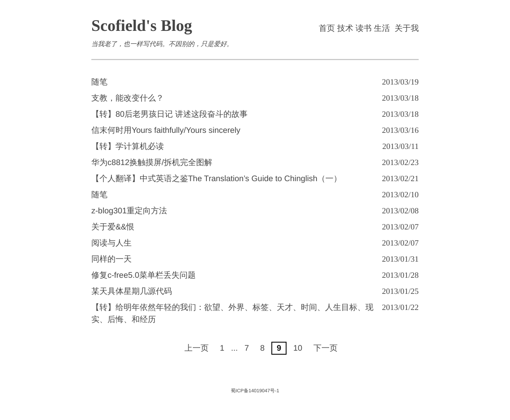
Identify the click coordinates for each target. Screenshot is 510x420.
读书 (364, 28)
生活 (382, 28)
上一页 (197, 348)
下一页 (326, 348)
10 (298, 348)
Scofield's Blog (142, 25)
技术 (345, 28)
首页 (327, 28)
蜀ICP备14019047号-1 (255, 391)
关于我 (407, 28)
